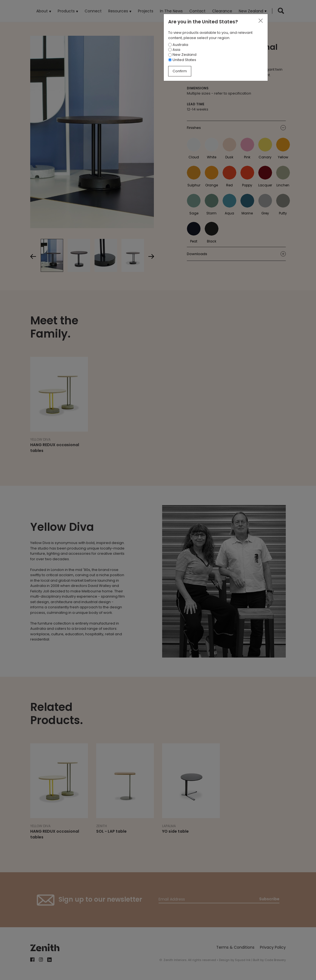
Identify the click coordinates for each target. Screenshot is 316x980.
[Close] (260, 21)
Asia (174, 50)
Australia (178, 45)
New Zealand (182, 55)
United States (182, 60)
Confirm (180, 71)
